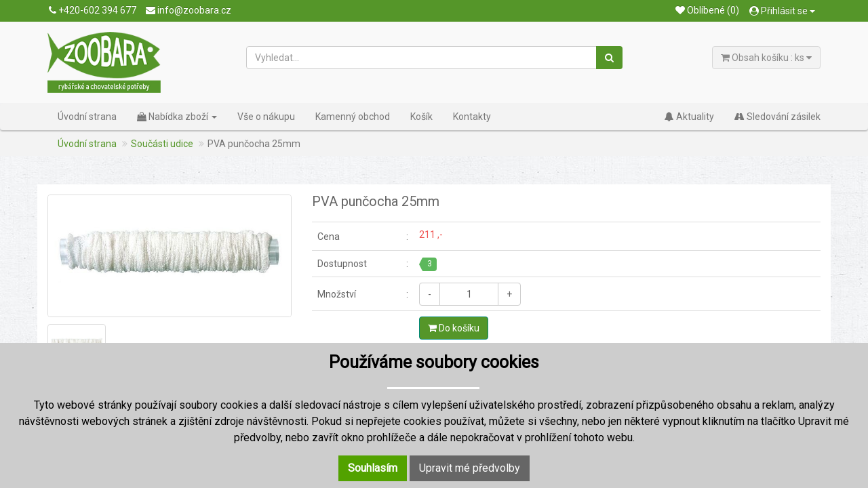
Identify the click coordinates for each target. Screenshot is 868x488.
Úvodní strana (87, 117)
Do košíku (454, 328)
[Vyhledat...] (422, 58)
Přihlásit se (782, 11)
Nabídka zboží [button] (177, 117)
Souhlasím (373, 468)
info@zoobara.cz (189, 10)
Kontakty (472, 117)
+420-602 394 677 (93, 10)
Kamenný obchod (353, 117)
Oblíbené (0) (707, 10)
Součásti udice (162, 144)
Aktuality (689, 117)
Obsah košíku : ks (766, 58)
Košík (421, 117)
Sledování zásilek (777, 117)
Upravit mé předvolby (470, 468)
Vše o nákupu (266, 117)
